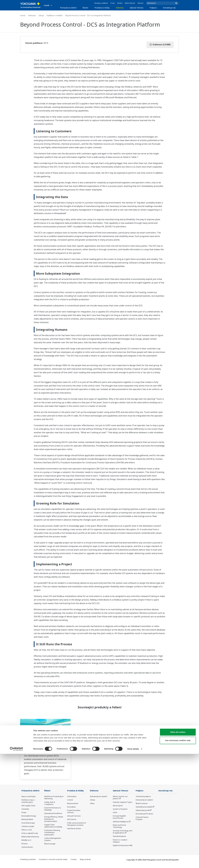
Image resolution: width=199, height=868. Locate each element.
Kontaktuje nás (169, 8)
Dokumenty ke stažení (99, 797)
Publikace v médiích (55, 15)
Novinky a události (101, 3)
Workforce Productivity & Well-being (54, 798)
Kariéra (120, 3)
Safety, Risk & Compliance (50, 803)
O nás (113, 3)
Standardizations (119, 836)
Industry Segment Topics (123, 802)
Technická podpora (143, 797)
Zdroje (41, 15)
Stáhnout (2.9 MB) (160, 45)
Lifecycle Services (74, 816)
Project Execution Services (74, 811)
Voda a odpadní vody (30, 837)
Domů (23, 15)
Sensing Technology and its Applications (122, 832)
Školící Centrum (142, 804)
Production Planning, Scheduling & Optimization (52, 833)
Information (72, 797)
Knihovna (120, 8)
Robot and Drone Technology (119, 826)
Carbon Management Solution (53, 839)
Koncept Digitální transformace (119, 817)
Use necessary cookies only (178, 854)
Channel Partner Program (142, 818)
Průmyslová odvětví (68, 8)
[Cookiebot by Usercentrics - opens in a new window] (16, 863)
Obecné (140, 3)
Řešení (85, 8)
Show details (133, 863)
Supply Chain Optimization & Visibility (53, 826)
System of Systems (120, 809)
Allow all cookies (178, 846)
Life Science (72, 819)
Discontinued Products (144, 814)
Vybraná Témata (136, 8)
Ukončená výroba (74, 829)
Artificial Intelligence (121, 822)
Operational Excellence (53, 813)
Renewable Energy (29, 820)
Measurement (73, 804)
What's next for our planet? (120, 798)
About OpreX (118, 806)
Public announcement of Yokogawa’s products (77, 824)
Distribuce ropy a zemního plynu (28, 805)
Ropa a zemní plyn (29, 800)
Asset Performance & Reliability (52, 809)
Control (70, 800)
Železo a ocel (27, 834)
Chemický (25, 813)
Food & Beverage (28, 827)
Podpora (153, 8)
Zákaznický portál (143, 810)
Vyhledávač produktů (144, 807)
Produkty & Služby (102, 8)
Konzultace (71, 807)
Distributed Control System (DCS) (44, 750)
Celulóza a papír (28, 830)
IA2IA (115, 813)
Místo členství (130, 3)
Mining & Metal (27, 823)
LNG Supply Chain (28, 809)
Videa (92, 804)
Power (24, 816)
